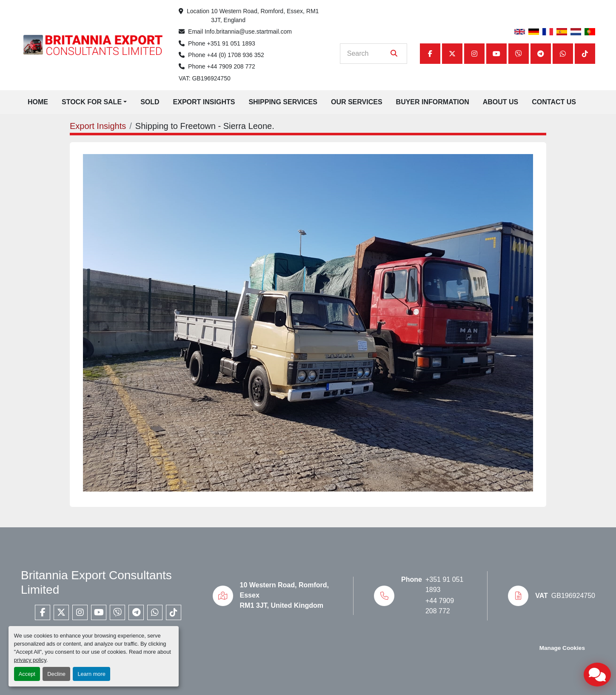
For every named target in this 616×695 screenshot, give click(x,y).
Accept (27, 674)
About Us (501, 102)
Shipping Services (283, 102)
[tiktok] (585, 54)
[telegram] (541, 54)
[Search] (368, 54)
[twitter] (452, 54)
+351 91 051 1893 (231, 43)
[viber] (519, 54)
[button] (94, 102)
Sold (150, 102)
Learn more (91, 674)
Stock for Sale (92, 102)
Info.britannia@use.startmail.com (248, 31)
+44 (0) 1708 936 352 (236, 55)
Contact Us (554, 102)
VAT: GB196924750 (205, 78)
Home (38, 102)
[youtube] (496, 54)
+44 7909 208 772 (231, 66)
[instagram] (474, 54)
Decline (56, 674)
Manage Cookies (562, 648)
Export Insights (204, 102)
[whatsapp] (563, 54)
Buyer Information (433, 102)
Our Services (357, 102)
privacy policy (30, 660)
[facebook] (430, 54)
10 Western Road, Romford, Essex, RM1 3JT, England (266, 16)
